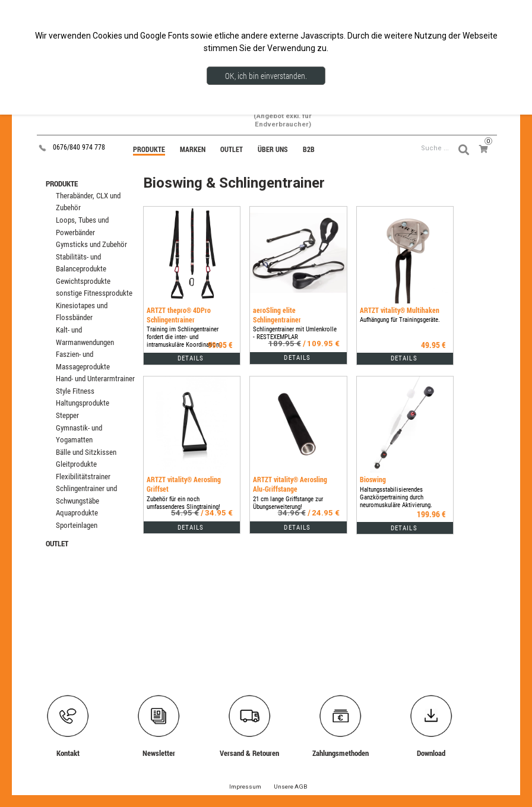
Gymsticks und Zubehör (91, 244)
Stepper (67, 415)
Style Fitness (75, 391)
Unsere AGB (291, 787)
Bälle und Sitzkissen (86, 452)
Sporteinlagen (77, 525)
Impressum (245, 787)
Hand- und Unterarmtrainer (95, 379)
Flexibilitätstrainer (83, 477)
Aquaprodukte (77, 513)
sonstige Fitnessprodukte (94, 293)
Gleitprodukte (76, 464)
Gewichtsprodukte (83, 281)
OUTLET (57, 543)
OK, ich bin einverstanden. (266, 76)
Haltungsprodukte (83, 403)
